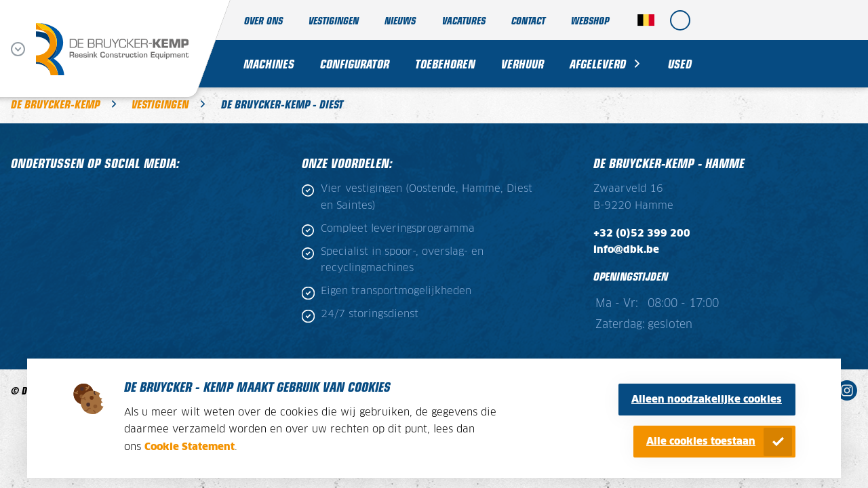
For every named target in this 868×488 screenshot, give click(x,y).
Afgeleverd (598, 63)
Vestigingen (334, 20)
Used (680, 63)
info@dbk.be (626, 250)
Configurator (355, 63)
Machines (269, 63)
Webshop (590, 20)
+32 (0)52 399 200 (642, 234)
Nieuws (400, 20)
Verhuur (522, 63)
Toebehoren (445, 63)
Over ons (263, 20)
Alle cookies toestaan (701, 442)
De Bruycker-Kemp (55, 104)
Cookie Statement (190, 447)
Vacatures (464, 20)
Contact (528, 20)
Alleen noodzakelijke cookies (707, 400)
